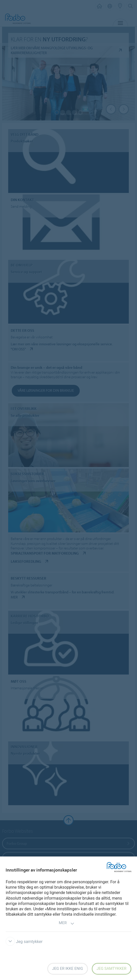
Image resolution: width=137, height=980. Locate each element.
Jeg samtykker (24, 942)
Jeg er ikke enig (68, 969)
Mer (67, 923)
